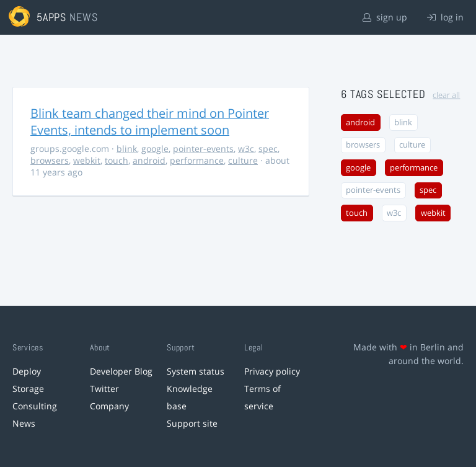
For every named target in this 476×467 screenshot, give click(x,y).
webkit (87, 160)
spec (268, 149)
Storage (28, 389)
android (149, 160)
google (155, 149)
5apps (52, 17)
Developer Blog (121, 371)
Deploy (27, 371)
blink (127, 149)
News (24, 423)
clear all (446, 95)
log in (445, 17)
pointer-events (203, 149)
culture (243, 160)
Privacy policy (272, 371)
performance (197, 160)
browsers (50, 160)
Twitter (104, 389)
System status (196, 371)
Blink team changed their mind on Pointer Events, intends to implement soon (150, 122)
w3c (246, 149)
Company (109, 406)
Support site (192, 423)
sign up (385, 17)
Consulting (35, 406)
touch (117, 160)
